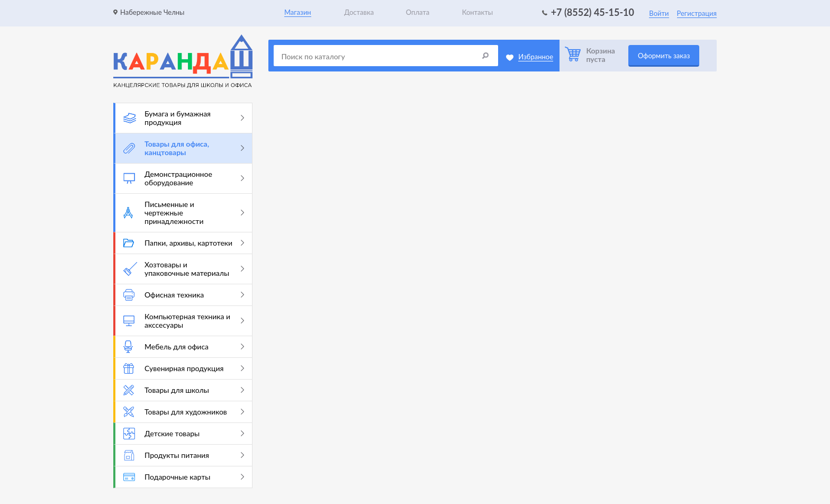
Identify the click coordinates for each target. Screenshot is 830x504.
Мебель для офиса (184, 347)
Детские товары (184, 434)
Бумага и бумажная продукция (184, 118)
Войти (659, 13)
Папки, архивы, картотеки (184, 243)
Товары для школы (184, 390)
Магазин (298, 12)
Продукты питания (184, 455)
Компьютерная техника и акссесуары (184, 321)
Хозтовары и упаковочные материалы (184, 269)
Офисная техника (184, 295)
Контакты (478, 12)
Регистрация (697, 13)
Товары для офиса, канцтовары (184, 148)
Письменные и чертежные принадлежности (184, 213)
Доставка (359, 12)
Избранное (536, 57)
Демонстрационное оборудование (184, 178)
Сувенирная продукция (184, 368)
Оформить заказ (664, 56)
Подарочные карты (184, 477)
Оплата (418, 12)
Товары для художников (184, 412)
